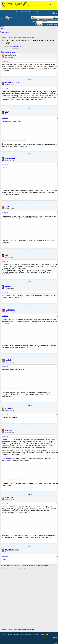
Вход (2, 28)
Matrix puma (11, 310)
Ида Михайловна (9, 459)
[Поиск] (37, 12)
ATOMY (8, 207)
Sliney (7, 112)
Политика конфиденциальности (23, 634)
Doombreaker (10, 498)
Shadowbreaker (17, 46)
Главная (42, 634)
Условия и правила (7, 634)
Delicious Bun (10, 158)
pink (6, 255)
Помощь (36, 634)
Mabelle (9, 360)
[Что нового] (33, 12)
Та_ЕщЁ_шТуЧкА (12, 82)
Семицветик (10, 286)
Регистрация (4, 32)
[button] (2, 18)
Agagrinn (9, 430)
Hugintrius (9, 408)
